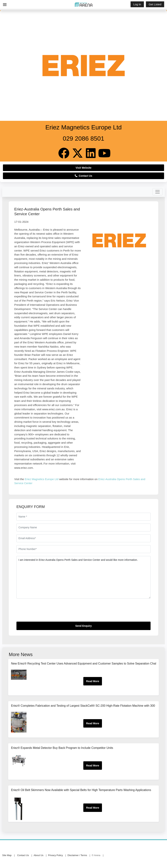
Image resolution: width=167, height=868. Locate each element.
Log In (137, 4)
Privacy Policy (55, 855)
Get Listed (155, 4)
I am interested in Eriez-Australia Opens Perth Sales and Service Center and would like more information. (83, 577)
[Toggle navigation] (157, 192)
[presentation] (44, 612)
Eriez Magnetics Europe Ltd (41, 479)
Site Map (7, 855)
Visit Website (84, 168)
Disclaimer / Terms (77, 855)
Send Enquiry (83, 626)
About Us (38, 855)
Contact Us (83, 176)
